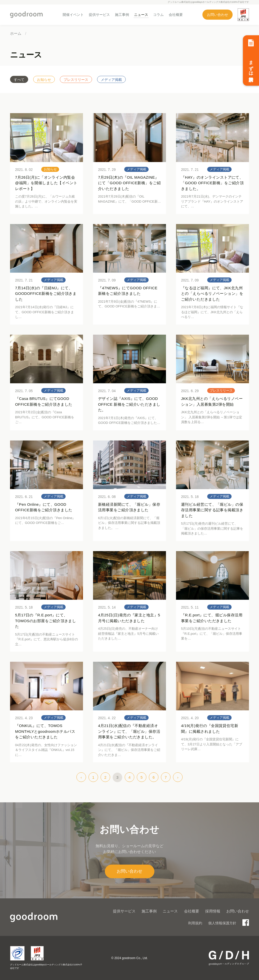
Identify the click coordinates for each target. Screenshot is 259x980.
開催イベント (73, 15)
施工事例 (122, 15)
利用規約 (195, 923)
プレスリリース (76, 80)
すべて (19, 80)
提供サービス (99, 15)
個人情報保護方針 (222, 923)
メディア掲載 (111, 80)
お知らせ (44, 80)
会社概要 (176, 15)
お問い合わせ (218, 15)
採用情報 (213, 911)
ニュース (141, 15)
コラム (158, 15)
